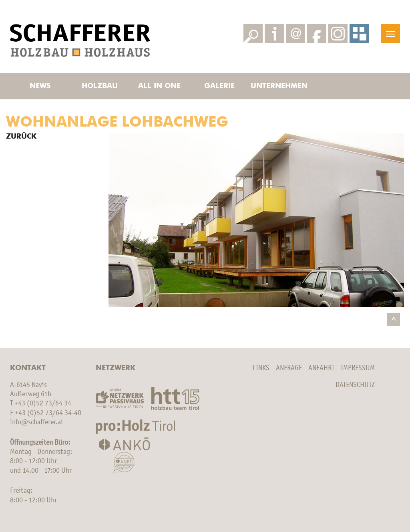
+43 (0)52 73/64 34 (43, 403)
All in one (159, 86)
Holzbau (100, 86)
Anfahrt (321, 368)
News (40, 86)
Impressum (358, 368)
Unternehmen (279, 86)
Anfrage (289, 368)
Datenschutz (355, 385)
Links (261, 368)
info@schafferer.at (37, 422)
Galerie (219, 86)
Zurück (21, 137)
